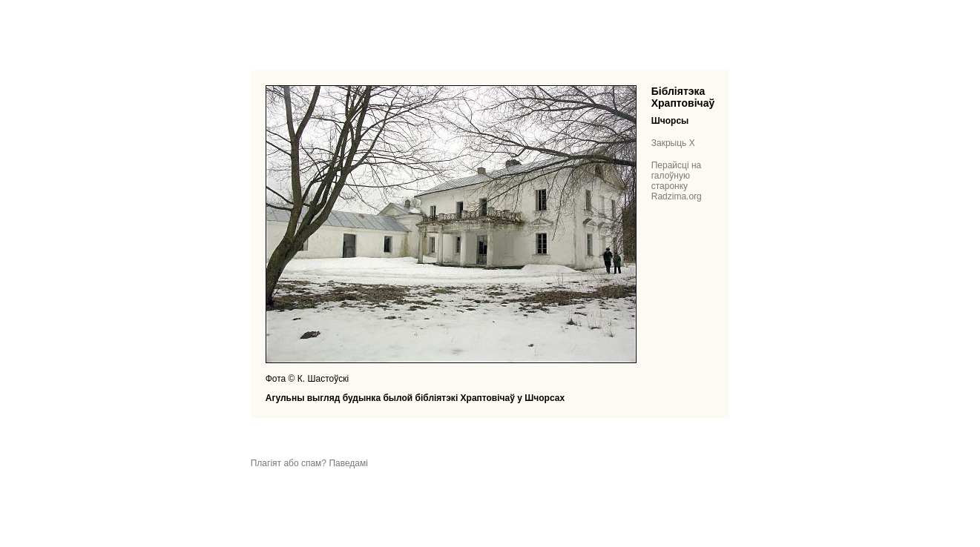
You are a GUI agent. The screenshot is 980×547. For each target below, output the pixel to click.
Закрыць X (673, 143)
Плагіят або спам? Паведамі (309, 463)
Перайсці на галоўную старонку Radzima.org (677, 181)
